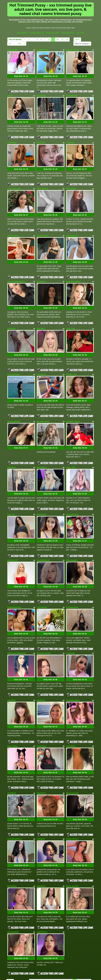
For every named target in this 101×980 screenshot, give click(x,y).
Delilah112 (11, 448)
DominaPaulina (72, 581)
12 (67, 39)
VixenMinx (11, 670)
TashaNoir (41, 802)
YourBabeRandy (43, 536)
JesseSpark (41, 359)
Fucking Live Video (68, 33)
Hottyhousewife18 (73, 271)
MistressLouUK (72, 759)
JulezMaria (12, 759)
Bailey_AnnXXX (72, 847)
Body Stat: (21, 74)
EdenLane (41, 138)
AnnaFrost (12, 316)
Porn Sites (80, 33)
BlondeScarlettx (43, 404)
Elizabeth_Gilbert (73, 404)
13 (10, 44)
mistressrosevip (73, 50)
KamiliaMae (12, 138)
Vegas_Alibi (71, 448)
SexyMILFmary (43, 50)
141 (19, 44)
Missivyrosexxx (72, 493)
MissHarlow (12, 847)
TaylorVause (42, 714)
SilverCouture (13, 227)
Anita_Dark (71, 316)
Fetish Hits (59, 977)
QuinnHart (41, 316)
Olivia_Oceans (43, 182)
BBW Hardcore (22, 33)
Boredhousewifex (44, 625)
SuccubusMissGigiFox (16, 271)
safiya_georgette (14, 182)
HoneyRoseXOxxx (15, 802)
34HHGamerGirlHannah (17, 625)
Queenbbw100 (13, 891)
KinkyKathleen (43, 227)
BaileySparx (42, 448)
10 (57, 39)
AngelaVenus (42, 891)
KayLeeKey (41, 94)
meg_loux (11, 493)
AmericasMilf (13, 50)
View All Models (15, 39)
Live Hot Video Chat (37, 33)
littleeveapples (72, 536)
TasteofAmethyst (73, 670)
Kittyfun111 (41, 759)
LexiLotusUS (42, 581)
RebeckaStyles (72, 227)
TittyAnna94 (71, 182)
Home (77, 39)
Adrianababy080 (14, 404)
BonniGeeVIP (13, 536)
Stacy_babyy (12, 714)
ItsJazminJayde (14, 359)
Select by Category (82, 44)
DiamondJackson (14, 581)
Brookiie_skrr (72, 359)
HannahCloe (42, 493)
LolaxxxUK (70, 625)
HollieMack (41, 847)
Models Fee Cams (52, 33)
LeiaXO (10, 94)
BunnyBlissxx (72, 94)
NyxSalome (41, 271)
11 (62, 39)
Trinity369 (70, 138)
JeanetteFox (71, 714)
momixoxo (41, 670)
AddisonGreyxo (72, 802)
